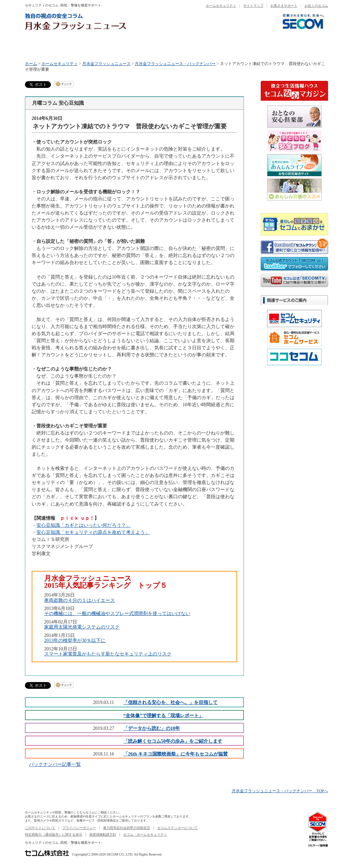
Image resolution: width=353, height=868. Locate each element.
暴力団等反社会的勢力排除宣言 (127, 828)
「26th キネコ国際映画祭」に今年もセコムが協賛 (175, 754)
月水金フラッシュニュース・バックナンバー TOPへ (280, 791)
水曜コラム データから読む (152, 46)
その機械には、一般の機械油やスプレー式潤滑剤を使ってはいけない (117, 613)
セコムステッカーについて (178, 828)
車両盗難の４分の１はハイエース (79, 600)
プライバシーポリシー (79, 828)
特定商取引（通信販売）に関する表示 (54, 834)
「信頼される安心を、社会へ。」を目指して (170, 702)
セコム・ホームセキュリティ (145, 834)
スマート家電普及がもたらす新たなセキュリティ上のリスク (108, 654)
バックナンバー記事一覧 (55, 764)
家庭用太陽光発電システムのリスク (82, 627)
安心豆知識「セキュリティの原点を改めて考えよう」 (93, 532)
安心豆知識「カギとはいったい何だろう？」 (84, 525)
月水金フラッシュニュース (106, 64)
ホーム (31, 64)
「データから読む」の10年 (152, 728)
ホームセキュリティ (221, 6)
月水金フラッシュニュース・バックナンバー (175, 64)
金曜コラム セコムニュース (253, 46)
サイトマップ (253, 6)
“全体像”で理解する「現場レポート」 (163, 715)
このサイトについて (40, 828)
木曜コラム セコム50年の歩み (202, 46)
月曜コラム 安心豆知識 (50, 46)
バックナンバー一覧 (303, 46)
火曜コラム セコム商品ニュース (101, 46)
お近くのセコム (316, 6)
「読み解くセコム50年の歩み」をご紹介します (173, 741)
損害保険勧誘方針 (103, 834)
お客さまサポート (284, 6)
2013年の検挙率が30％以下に (75, 640)
